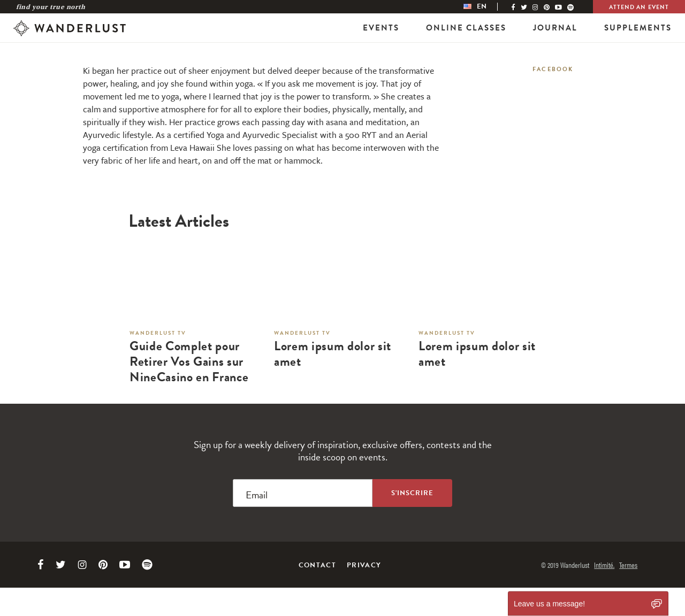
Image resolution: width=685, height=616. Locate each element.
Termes (628, 565)
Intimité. (604, 565)
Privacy (364, 565)
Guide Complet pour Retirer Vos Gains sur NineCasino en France (189, 361)
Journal (555, 28)
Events (381, 28)
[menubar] (486, 7)
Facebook (553, 69)
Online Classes (466, 28)
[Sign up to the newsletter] (412, 493)
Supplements (638, 28)
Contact (317, 565)
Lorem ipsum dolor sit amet (333, 354)
